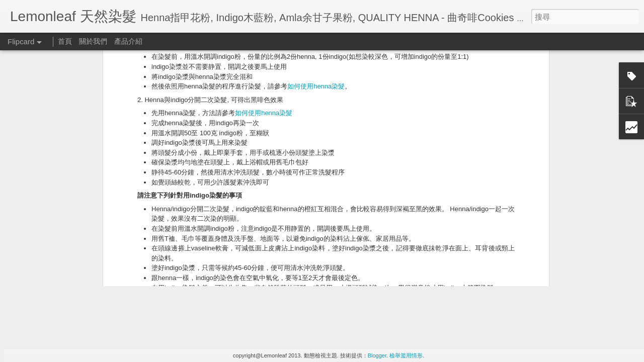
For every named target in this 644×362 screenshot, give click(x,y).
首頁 (65, 41)
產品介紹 (128, 41)
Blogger (377, 355)
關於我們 (93, 41)
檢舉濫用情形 (406, 355)
